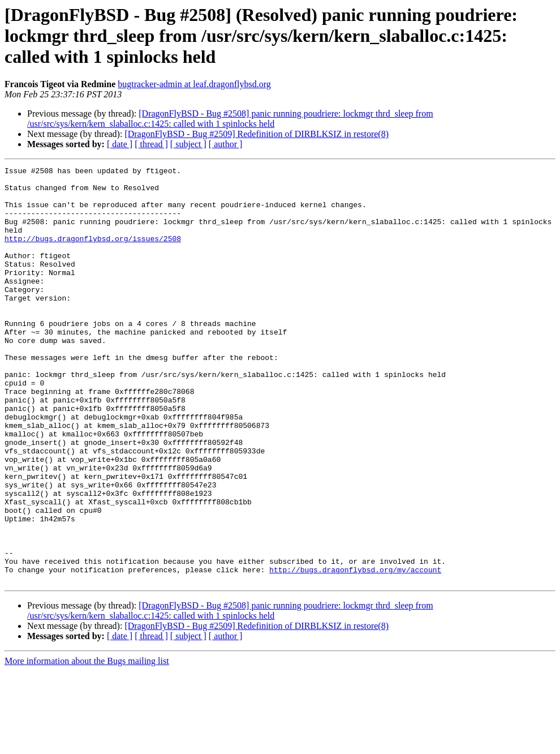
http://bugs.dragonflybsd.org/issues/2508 (93, 254)
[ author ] (226, 144)
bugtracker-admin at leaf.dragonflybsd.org (194, 84)
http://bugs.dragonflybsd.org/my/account (355, 651)
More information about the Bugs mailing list (87, 744)
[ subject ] (188, 144)
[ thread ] (151, 144)
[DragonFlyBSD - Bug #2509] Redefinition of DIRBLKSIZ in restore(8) (257, 134)
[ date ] (120, 144)
